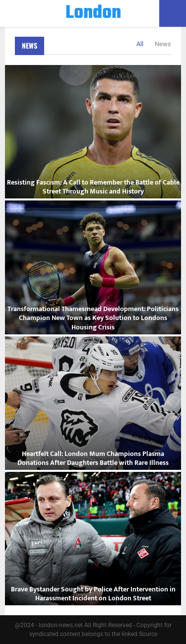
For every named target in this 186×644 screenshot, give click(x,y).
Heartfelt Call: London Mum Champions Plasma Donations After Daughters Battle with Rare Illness (93, 458)
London (93, 13)
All (140, 44)
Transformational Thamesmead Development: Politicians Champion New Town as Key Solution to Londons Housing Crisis (93, 318)
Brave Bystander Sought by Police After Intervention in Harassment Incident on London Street (93, 594)
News (30, 45)
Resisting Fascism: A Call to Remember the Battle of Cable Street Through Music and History (93, 187)
